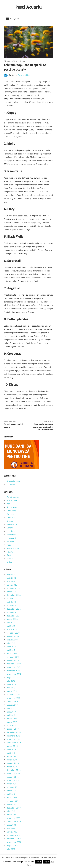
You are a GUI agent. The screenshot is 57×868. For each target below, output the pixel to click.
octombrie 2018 (13, 671)
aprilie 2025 (12, 585)
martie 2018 (12, 691)
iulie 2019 (11, 643)
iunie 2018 (11, 684)
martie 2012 (12, 784)
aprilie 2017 (12, 719)
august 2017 (12, 705)
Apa (8, 504)
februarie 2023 (13, 605)
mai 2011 (11, 794)
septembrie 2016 (14, 743)
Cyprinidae (11, 517)
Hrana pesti (12, 538)
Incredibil (10, 541)
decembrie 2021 (14, 616)
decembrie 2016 (14, 732)
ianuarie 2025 (13, 592)
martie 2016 (12, 760)
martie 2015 (12, 767)
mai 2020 (11, 626)
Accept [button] (39, 862)
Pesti (9, 545)
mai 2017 (11, 715)
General (22, 61)
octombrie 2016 (13, 739)
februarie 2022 (13, 612)
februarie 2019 (13, 657)
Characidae (11, 511)
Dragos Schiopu (24, 75)
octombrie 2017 (13, 698)
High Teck (11, 531)
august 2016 (12, 746)
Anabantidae (12, 500)
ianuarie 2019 (13, 660)
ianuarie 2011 (13, 804)
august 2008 (12, 846)
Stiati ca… (11, 559)
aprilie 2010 (12, 815)
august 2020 (12, 619)
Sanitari (10, 555)
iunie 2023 (11, 602)
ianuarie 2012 (13, 791)
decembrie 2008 (14, 839)
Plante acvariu (13, 548)
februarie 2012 (13, 787)
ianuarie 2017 (13, 729)
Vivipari (10, 562)
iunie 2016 (11, 750)
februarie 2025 (13, 588)
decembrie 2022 (14, 609)
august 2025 (12, 575)
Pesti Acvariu (29, 7)
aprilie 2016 (12, 756)
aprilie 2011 (12, 797)
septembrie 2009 (14, 822)
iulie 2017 (11, 708)
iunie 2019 (11, 647)
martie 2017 (12, 722)
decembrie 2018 (14, 664)
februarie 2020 (13, 633)
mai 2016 (11, 753)
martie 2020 (12, 630)
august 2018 (12, 677)
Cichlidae (10, 514)
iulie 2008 (11, 849)
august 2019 (12, 640)
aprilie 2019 (12, 653)
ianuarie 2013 (13, 777)
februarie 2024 (13, 599)
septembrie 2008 (14, 842)
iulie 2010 (11, 811)
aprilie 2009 (12, 832)
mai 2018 (11, 688)
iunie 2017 (11, 712)
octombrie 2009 (13, 818)
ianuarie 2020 (13, 636)
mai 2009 (11, 828)
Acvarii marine (13, 497)
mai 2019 (11, 650)
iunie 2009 (11, 825)
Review (10, 552)
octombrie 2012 (13, 780)
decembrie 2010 (14, 808)
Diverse (10, 521)
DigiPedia (11, 484)
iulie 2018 (11, 681)
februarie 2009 (13, 835)
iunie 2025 (11, 578)
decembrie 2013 (14, 770)
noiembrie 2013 (13, 773)
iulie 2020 (11, 623)
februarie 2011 (13, 801)
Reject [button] (47, 862)
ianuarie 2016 (13, 763)
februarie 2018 (13, 695)
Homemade (12, 535)
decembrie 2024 (14, 595)
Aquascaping (12, 507)
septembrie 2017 (14, 701)
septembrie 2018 (14, 674)
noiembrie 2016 (13, 736)
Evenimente (12, 524)
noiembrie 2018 (13, 667)
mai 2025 (11, 581)
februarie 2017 (13, 726)
